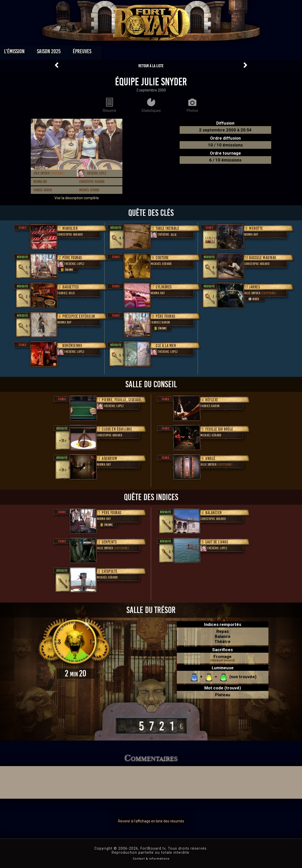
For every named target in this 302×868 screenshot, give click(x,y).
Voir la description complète (77, 198)
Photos (133, 53)
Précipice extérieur (79, 316)
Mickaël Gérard (89, 190)
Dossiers (186, 53)
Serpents (109, 542)
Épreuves (105, 53)
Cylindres (164, 287)
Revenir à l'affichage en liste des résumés (151, 821)
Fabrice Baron (43, 190)
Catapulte (110, 571)
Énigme (67, 270)
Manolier (70, 228)
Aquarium (109, 458)
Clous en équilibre (117, 429)
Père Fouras (72, 258)
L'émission (37, 53)
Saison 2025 (71, 53)
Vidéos (159, 53)
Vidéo (253, 299)
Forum (214, 53)
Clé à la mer (166, 346)
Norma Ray (40, 182)
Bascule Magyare (263, 258)
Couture (162, 258)
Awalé (210, 458)
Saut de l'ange (217, 542)
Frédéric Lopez (96, 173)
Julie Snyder (49, 173)
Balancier (214, 513)
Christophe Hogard (92, 182)
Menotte (256, 228)
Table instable (167, 228)
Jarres (254, 287)
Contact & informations (151, 859)
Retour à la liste (151, 66)
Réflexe (212, 400)
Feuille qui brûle (219, 429)
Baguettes (71, 287)
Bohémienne (72, 346)
